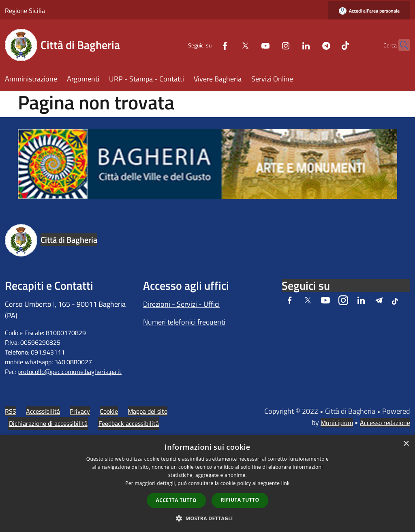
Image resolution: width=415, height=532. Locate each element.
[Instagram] (270, 45)
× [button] (406, 444)
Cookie (109, 411)
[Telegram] (310, 45)
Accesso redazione (385, 423)
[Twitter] (229, 45)
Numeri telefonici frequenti (184, 322)
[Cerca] (400, 45)
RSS (11, 411)
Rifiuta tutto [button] (240, 500)
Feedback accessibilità (129, 423)
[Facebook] (209, 45)
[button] (207, 518)
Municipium (337, 423)
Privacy (80, 411)
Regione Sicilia (25, 11)
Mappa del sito (148, 411)
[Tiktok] (329, 45)
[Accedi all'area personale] (369, 11)
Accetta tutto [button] (176, 500)
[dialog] (207, 484)
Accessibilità (43, 411)
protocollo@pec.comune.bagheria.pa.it (70, 372)
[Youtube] (250, 45)
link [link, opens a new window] (286, 483)
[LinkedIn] (290, 45)
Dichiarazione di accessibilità (48, 423)
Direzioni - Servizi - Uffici (181, 304)
